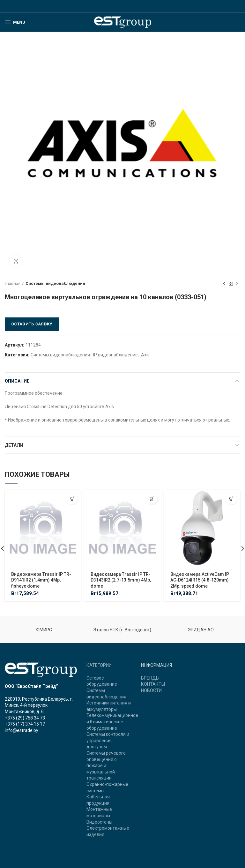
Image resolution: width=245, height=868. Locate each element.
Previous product (224, 284)
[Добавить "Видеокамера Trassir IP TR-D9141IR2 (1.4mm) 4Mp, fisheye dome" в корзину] (72, 499)
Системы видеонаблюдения (55, 283)
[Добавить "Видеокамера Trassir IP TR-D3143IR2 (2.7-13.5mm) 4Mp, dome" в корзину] (152, 499)
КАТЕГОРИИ (99, 665)
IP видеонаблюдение (115, 355)
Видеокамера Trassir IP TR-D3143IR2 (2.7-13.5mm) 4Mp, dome (121, 580)
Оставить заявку (32, 324)
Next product (237, 284)
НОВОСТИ (151, 690)
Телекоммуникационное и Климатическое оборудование (112, 722)
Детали (14, 445)
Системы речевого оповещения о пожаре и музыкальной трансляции (106, 765)
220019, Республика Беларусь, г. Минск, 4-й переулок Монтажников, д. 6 (39, 705)
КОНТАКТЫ (153, 684)
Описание (17, 381)
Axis (145, 355)
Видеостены (99, 822)
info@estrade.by (22, 730)
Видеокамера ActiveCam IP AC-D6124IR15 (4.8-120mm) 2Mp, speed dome (200, 580)
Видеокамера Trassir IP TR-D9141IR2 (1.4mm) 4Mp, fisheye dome (41, 580)
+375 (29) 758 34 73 (25, 718)
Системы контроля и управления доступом (108, 740)
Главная (13, 283)
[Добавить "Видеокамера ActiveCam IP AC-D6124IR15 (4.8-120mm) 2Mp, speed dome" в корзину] (231, 499)
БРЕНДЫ (150, 678)
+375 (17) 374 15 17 (25, 724)
